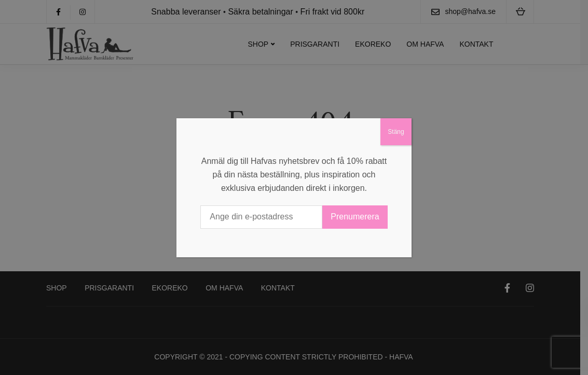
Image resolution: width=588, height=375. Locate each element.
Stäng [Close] (396, 132)
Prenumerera (355, 217)
